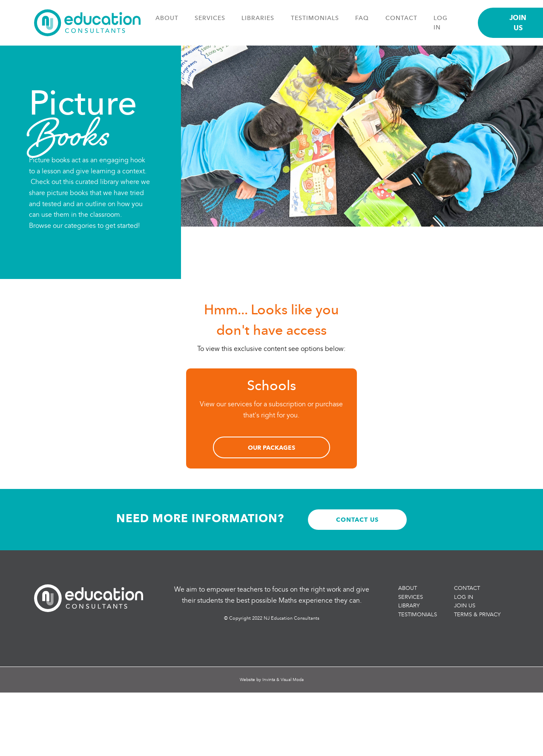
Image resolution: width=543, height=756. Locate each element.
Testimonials (315, 18)
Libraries (258, 18)
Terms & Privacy (477, 615)
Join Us (465, 606)
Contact (401, 18)
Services (210, 18)
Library (409, 606)
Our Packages (271, 447)
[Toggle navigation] (467, 26)
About (167, 18)
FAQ (362, 18)
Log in (441, 23)
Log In (464, 597)
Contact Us (357, 519)
